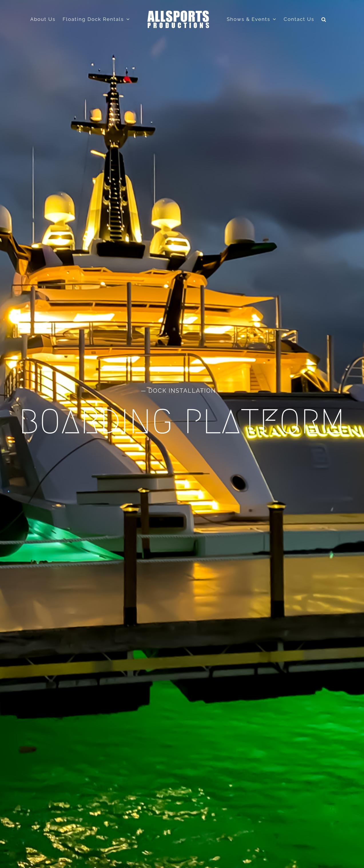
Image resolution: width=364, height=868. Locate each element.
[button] (324, 19)
